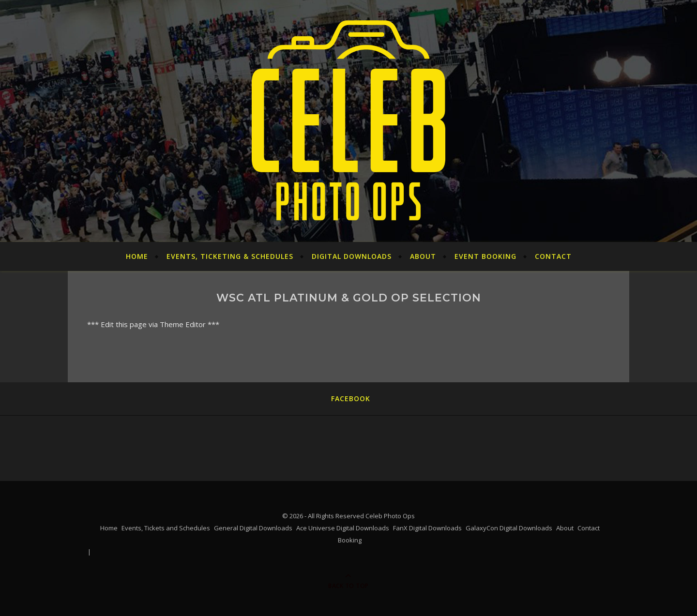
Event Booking (485, 256)
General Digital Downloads (253, 528)
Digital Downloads (352, 256)
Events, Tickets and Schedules (166, 528)
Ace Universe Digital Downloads (343, 528)
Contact (553, 256)
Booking (350, 540)
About (423, 256)
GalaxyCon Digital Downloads (509, 528)
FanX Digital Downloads (427, 528)
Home (137, 256)
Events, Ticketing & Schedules (230, 256)
